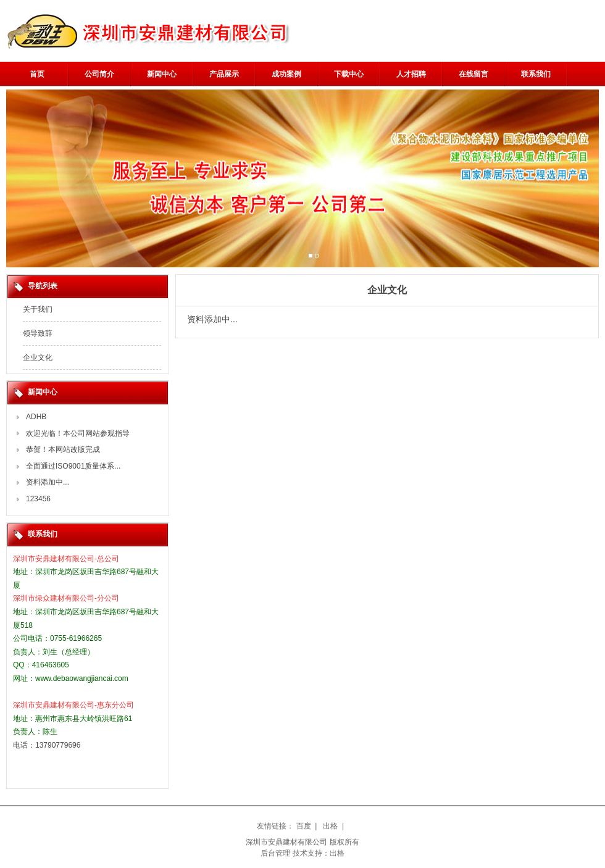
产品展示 (224, 74)
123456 (38, 499)
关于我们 (38, 309)
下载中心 (349, 74)
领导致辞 (38, 333)
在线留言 (474, 74)
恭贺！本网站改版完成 (63, 449)
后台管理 (275, 853)
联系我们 (536, 74)
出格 (330, 826)
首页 (37, 74)
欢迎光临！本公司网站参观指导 (78, 433)
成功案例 (286, 74)
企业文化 (38, 357)
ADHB (36, 417)
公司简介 (99, 74)
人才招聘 (411, 74)
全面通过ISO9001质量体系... (73, 466)
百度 (304, 826)
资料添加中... (48, 482)
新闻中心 (162, 74)
